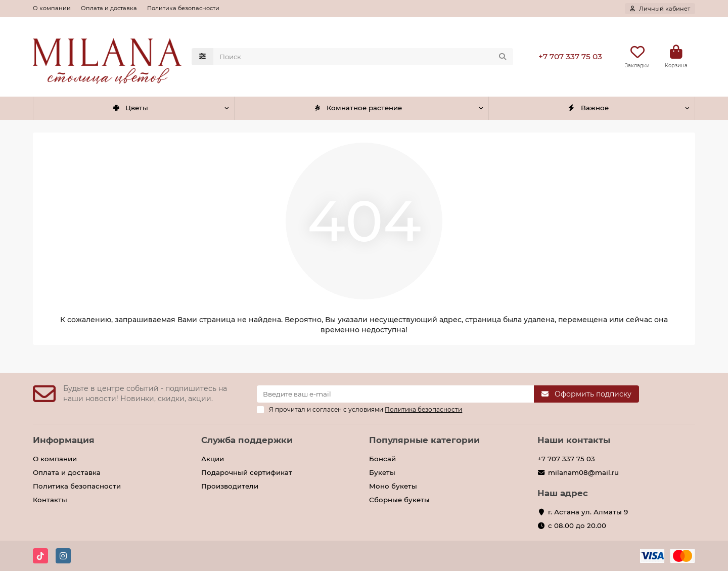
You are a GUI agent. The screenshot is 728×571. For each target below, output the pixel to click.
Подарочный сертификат (247, 472)
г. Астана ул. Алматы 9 (588, 512)
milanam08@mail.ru (583, 472)
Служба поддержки (247, 440)
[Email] (395, 394)
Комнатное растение (358, 108)
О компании (52, 8)
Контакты (50, 500)
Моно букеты (393, 486)
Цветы (130, 108)
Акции (213, 459)
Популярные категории (424, 440)
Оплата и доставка (109, 8)
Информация (64, 440)
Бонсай (382, 459)
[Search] (363, 57)
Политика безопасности (183, 8)
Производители (230, 486)
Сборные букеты (399, 500)
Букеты (382, 472)
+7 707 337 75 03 (570, 56)
